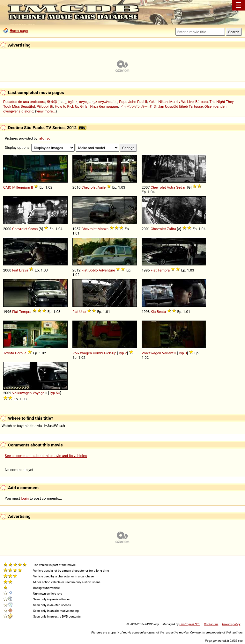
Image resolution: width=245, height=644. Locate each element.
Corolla (21, 353)
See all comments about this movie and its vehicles (46, 456)
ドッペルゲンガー (134, 106)
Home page (19, 31)
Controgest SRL (190, 624)
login (25, 498)
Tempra (164, 270)
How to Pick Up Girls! (72, 106)
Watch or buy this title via (33, 426)
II (32, 187)
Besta (161, 312)
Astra (171, 187)
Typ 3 (183, 353)
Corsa (33, 229)
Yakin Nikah (158, 102)
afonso (45, 138)
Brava (24, 270)
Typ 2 (122, 353)
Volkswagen (82, 353)
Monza (103, 229)
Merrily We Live (182, 102)
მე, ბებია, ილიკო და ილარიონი (90, 102)
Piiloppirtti (45, 106)
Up (114, 353)
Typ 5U (55, 393)
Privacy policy (231, 624)
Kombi (98, 353)
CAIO (7, 187)
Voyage (38, 393)
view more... (46, 111)
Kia (153, 312)
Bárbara (201, 102)
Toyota (9, 353)
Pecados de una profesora (24, 102)
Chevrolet (89, 187)
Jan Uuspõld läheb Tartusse (181, 106)
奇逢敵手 (54, 102)
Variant (168, 353)
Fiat (15, 270)
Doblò (93, 270)
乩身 (153, 106)
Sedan (181, 187)
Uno (83, 312)
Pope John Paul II (133, 102)
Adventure (107, 270)
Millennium (21, 187)
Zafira (171, 229)
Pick (108, 353)
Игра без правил (104, 106)
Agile (102, 187)
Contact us (211, 624)
